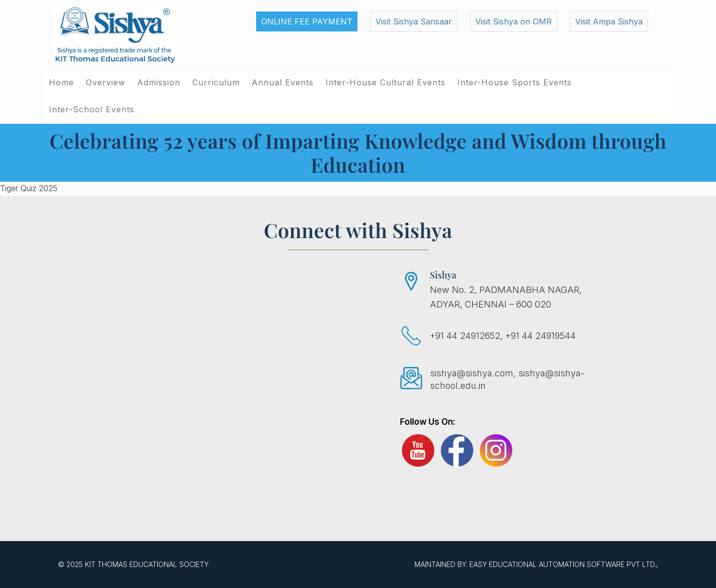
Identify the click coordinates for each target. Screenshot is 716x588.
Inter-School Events (92, 109)
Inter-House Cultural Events (385, 82)
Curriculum (216, 82)
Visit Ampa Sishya (609, 21)
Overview (106, 82)
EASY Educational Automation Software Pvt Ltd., (564, 564)
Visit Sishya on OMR (514, 21)
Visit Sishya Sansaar (414, 21)
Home (61, 82)
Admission (159, 82)
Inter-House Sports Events (515, 82)
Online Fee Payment (307, 21)
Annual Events (283, 82)
